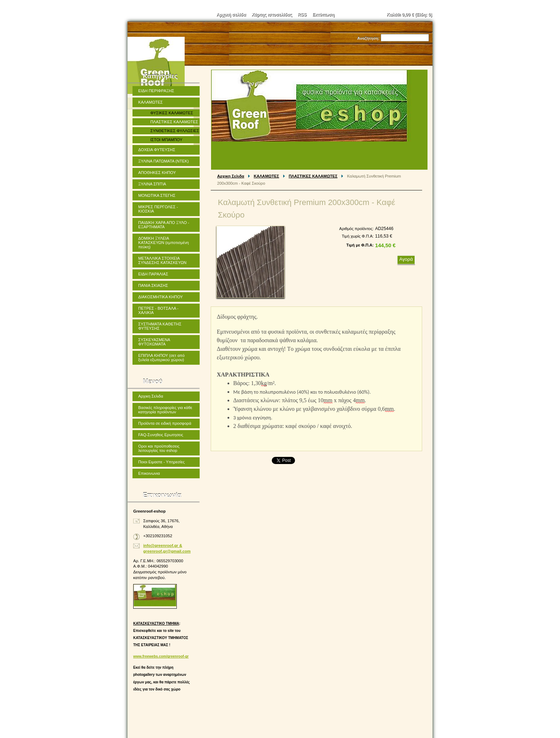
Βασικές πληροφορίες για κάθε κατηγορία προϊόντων (165, 410)
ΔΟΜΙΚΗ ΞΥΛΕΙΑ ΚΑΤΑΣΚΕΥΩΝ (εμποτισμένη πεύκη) (164, 243)
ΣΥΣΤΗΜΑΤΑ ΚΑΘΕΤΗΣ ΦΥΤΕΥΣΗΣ (160, 326)
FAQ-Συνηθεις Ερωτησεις (161, 435)
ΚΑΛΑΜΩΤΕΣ (267, 176)
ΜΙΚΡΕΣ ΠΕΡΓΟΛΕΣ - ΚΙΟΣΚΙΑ (158, 209)
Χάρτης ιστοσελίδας (272, 15)
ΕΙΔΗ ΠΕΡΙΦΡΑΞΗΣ (156, 91)
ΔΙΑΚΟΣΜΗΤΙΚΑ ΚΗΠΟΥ (161, 297)
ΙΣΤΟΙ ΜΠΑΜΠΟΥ (166, 140)
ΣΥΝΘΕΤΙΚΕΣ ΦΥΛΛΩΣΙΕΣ (175, 131)
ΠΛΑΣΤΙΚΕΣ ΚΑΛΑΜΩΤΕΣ (313, 176)
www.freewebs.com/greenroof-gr (161, 656)
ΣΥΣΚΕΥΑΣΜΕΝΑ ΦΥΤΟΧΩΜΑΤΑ (154, 342)
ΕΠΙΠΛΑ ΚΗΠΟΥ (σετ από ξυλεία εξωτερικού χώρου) (161, 358)
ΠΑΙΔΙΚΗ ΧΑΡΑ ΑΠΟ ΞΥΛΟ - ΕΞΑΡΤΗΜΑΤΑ (164, 225)
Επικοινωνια (149, 473)
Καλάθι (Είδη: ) (410, 15)
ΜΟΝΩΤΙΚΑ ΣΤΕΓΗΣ (157, 195)
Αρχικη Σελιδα (231, 176)
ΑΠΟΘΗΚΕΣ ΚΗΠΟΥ (157, 173)
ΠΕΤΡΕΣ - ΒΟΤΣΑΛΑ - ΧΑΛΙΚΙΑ (158, 310)
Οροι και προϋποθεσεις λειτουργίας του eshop (159, 448)
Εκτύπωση (323, 15)
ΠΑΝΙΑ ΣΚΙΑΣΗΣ (153, 285)
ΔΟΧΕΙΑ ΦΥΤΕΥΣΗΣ (157, 150)
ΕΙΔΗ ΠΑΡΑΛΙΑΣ (153, 274)
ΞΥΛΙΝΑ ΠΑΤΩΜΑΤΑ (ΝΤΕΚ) (163, 161)
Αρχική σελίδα (231, 15)
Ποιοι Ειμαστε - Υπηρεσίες (161, 462)
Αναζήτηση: (368, 38)
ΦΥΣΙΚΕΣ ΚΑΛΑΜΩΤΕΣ (172, 113)
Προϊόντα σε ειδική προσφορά (165, 423)
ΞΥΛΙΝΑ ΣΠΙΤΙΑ (152, 184)
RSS (302, 15)
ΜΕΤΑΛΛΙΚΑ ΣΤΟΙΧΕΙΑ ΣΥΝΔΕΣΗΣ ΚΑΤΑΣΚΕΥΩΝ (162, 260)
